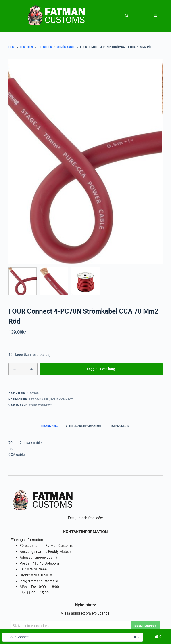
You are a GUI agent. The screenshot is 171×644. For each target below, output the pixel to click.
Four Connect (62, 399)
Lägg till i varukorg (101, 369)
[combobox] (73, 637)
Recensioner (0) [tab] (120, 426)
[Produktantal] (23, 369)
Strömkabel (39, 399)
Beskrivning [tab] (49, 426)
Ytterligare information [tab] (83, 426)
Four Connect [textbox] (71, 637)
